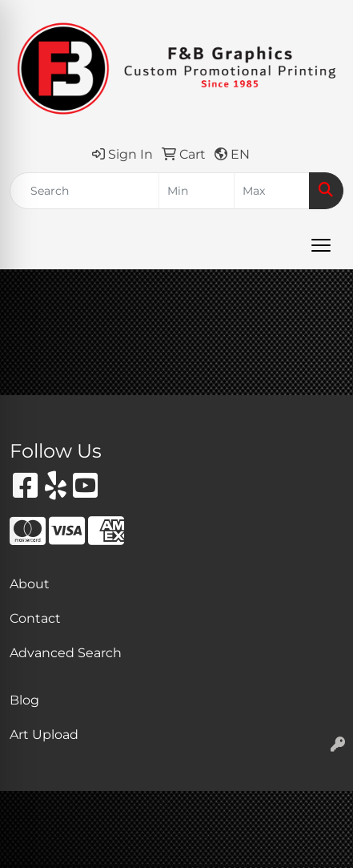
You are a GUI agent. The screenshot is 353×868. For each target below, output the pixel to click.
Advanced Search (66, 653)
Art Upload (44, 735)
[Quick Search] (84, 191)
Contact (35, 618)
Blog (24, 700)
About (30, 584)
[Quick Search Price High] (272, 191)
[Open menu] (321, 245)
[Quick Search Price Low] (197, 191)
